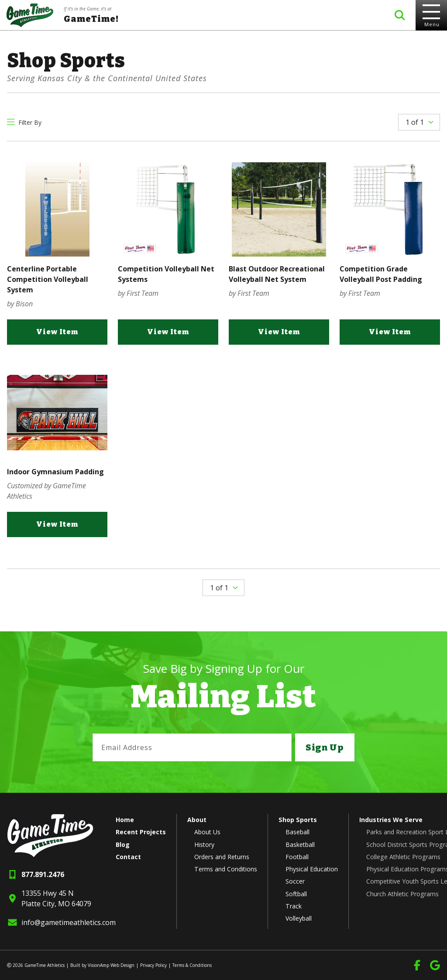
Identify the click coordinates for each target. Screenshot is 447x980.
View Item (57, 334)
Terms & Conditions (192, 965)
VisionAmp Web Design (111, 965)
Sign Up (324, 747)
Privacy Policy (153, 965)
